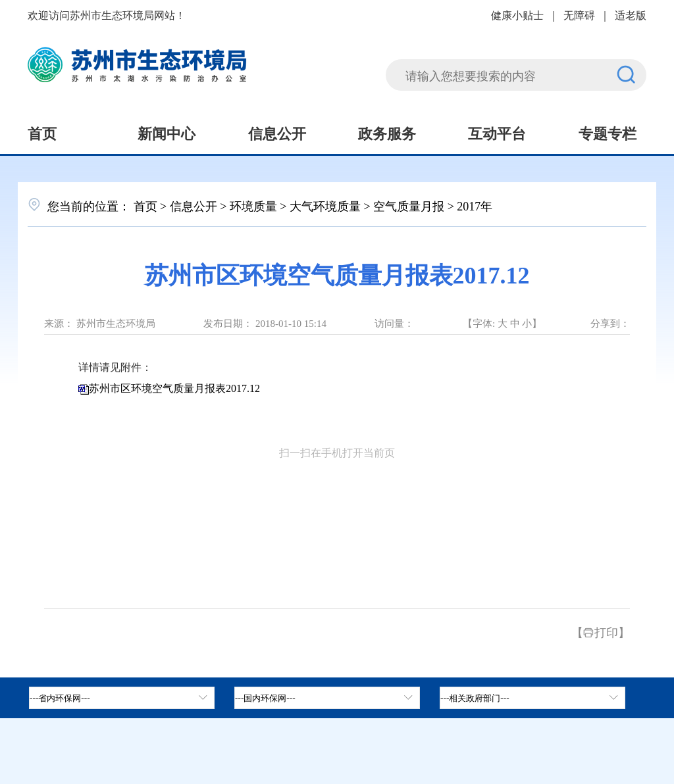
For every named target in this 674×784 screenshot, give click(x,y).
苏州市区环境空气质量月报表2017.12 (174, 388)
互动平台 (497, 132)
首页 (42, 132)
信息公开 (277, 132)
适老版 (631, 14)
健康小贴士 (517, 14)
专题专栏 (608, 132)
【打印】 (601, 631)
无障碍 (579, 14)
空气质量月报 (409, 205)
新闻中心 (167, 132)
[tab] (327, 698)
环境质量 (253, 205)
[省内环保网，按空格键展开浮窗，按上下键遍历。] (122, 698)
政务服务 (387, 132)
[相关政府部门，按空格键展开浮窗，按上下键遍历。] (532, 698)
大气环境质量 (325, 205)
